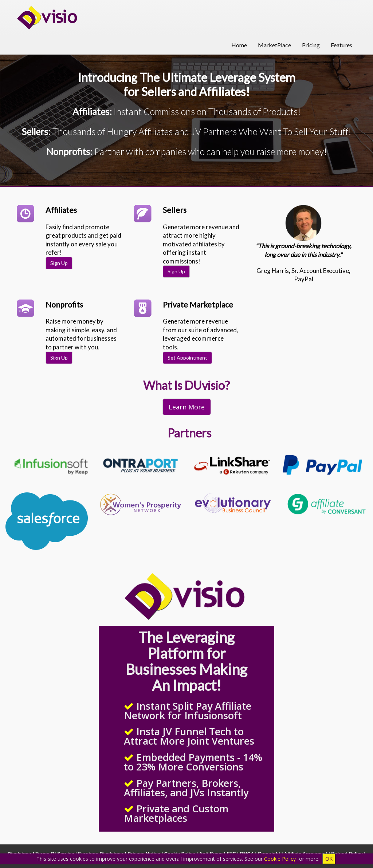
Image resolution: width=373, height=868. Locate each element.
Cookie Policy (280, 859)
